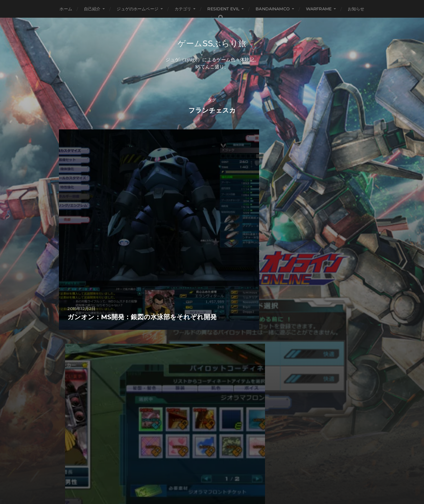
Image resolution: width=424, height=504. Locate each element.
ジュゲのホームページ (137, 9)
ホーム (66, 9)
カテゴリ (183, 9)
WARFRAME (319, 9)
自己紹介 (92, 9)
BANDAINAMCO (273, 9)
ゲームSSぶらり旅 (212, 44)
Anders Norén (224, 478)
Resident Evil (223, 9)
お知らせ (356, 9)
